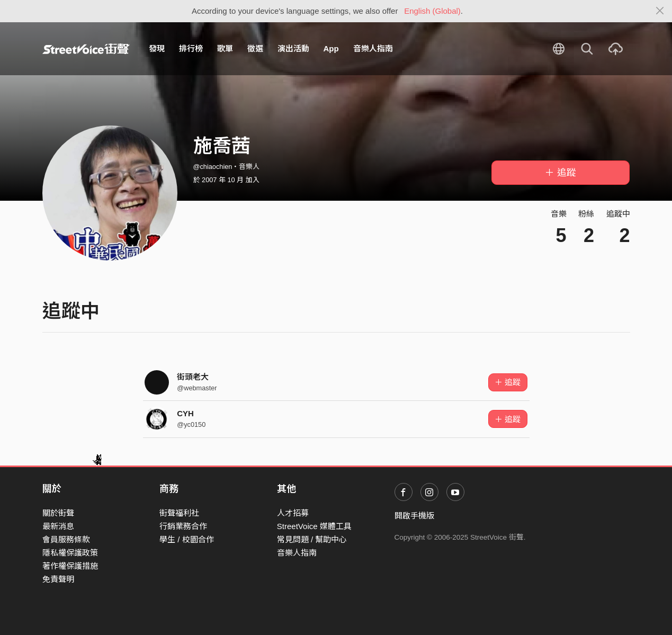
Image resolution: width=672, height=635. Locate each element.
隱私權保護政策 (70, 553)
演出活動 (293, 48)
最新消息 (58, 526)
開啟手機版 (414, 516)
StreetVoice (86, 49)
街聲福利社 (179, 513)
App (331, 48)
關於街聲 (58, 513)
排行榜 (191, 48)
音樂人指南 (373, 48)
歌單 (225, 48)
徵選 (255, 48)
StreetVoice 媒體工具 (314, 526)
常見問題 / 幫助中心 (312, 539)
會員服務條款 (66, 539)
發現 (157, 48)
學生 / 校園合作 (187, 539)
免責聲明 (58, 579)
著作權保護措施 (70, 566)
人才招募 (293, 513)
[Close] (660, 11)
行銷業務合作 (183, 526)
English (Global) (432, 11)
